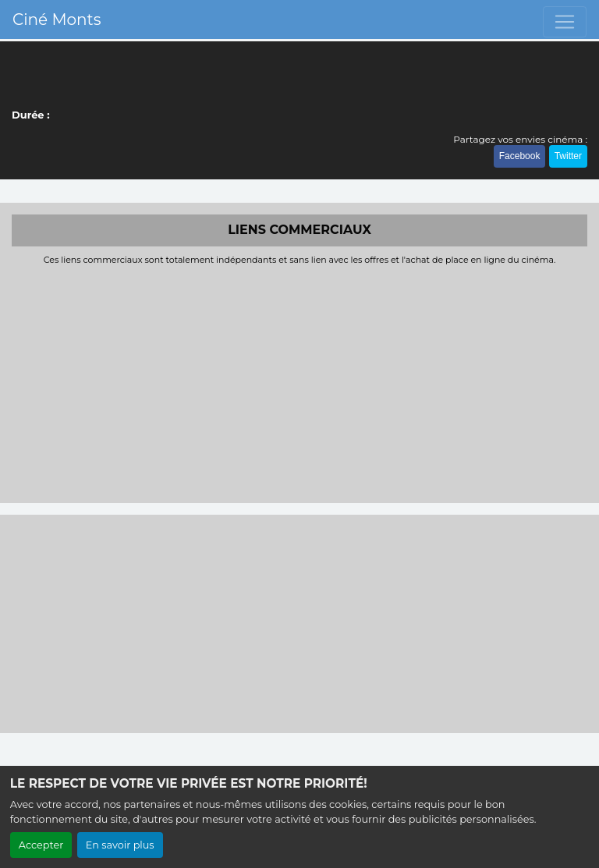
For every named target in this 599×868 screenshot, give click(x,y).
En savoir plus (120, 845)
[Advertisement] (299, 382)
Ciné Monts (57, 19)
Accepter (41, 845)
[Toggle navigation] (565, 22)
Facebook (520, 156)
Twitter (568, 156)
